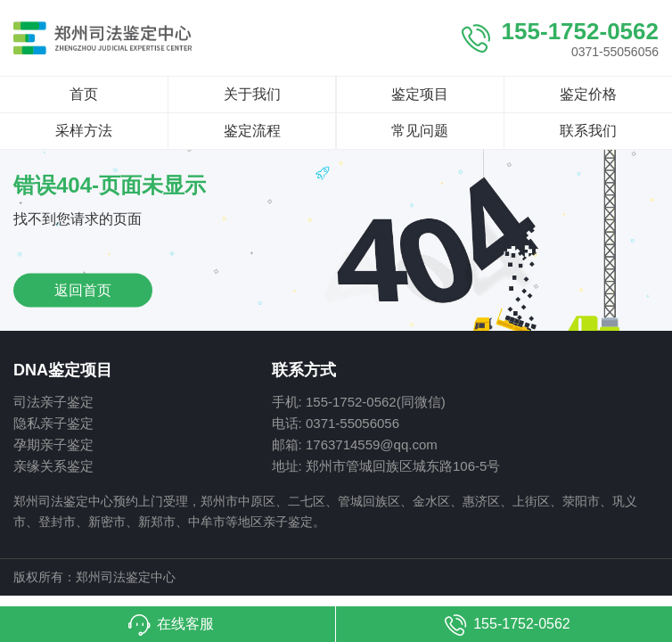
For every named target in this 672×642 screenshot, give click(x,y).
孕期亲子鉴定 (53, 444)
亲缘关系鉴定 (53, 466)
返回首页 (83, 289)
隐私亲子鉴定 (53, 423)
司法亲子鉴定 (53, 402)
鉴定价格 (588, 94)
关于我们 (252, 94)
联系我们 (588, 131)
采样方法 (84, 131)
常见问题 (420, 131)
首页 (84, 94)
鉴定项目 (420, 94)
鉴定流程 (252, 131)
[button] (168, 624)
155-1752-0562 (580, 31)
